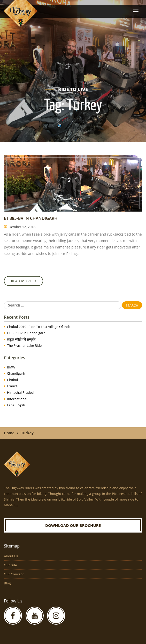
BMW (11, 367)
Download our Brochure (73, 525)
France (12, 386)
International (17, 399)
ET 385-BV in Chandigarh (31, 218)
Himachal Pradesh (21, 392)
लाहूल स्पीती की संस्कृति (21, 339)
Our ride (10, 565)
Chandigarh (16, 373)
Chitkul (12, 380)
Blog (7, 583)
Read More (24, 281)
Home (9, 433)
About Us (11, 556)
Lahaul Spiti (16, 405)
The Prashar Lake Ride (24, 345)
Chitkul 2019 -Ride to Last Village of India (39, 327)
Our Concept (14, 574)
